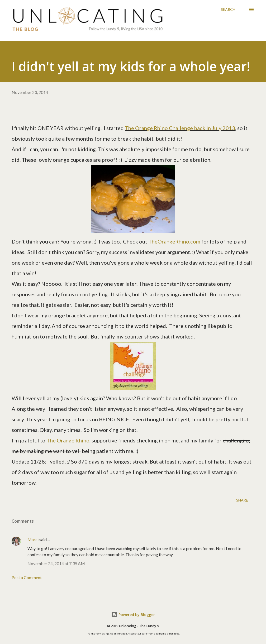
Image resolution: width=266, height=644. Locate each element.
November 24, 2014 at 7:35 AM (56, 563)
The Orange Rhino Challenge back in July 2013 (180, 128)
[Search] (228, 9)
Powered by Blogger (133, 615)
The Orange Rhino (68, 440)
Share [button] (242, 500)
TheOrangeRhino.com (174, 241)
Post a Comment (27, 577)
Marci (33, 539)
